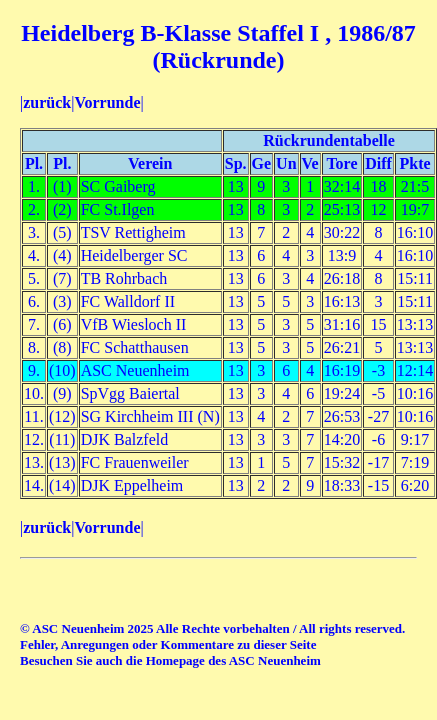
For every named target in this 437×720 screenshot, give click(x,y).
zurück (47, 102)
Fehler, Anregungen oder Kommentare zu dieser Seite (168, 644)
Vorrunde (107, 102)
